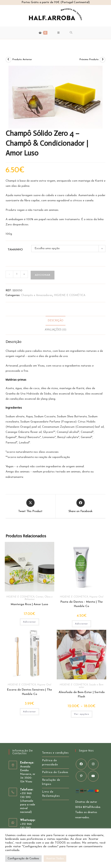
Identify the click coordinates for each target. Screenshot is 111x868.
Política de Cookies (55, 772)
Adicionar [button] (30, 622)
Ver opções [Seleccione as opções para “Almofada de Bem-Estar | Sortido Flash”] (82, 714)
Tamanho (15, 250)
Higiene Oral (96, 597)
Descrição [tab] (55, 321)
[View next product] (103, 60)
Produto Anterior (22, 59)
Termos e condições (55, 753)
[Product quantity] (17, 274)
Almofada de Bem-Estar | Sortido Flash (82, 694)
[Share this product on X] (30, 506)
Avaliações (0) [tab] (55, 330)
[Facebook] (81, 764)
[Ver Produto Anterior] (8, 60)
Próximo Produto (89, 59)
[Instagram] (93, 764)
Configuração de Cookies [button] (23, 859)
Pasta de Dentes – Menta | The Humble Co (82, 604)
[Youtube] (93, 776)
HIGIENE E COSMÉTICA (70, 295)
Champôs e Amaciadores (37, 295)
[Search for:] (71, 33)
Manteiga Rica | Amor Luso (29, 604)
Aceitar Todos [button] (55, 859)
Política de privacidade (50, 763)
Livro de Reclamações (51, 794)
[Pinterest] (81, 776)
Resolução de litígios (51, 782)
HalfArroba (93, 807)
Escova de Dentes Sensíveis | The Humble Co (30, 692)
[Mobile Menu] (59, 33)
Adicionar (43, 275)
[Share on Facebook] (80, 506)
